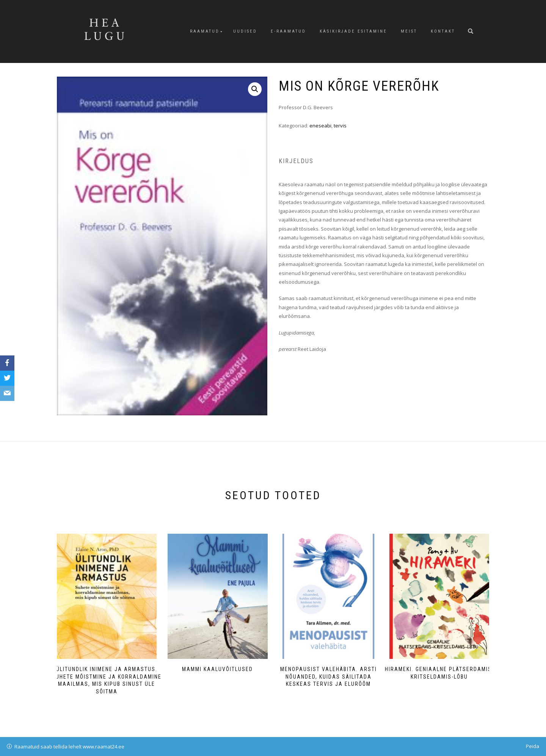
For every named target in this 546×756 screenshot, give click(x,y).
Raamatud (205, 31)
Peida (533, 746)
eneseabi (320, 126)
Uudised (245, 31)
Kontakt (443, 31)
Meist (409, 31)
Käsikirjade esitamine (353, 31)
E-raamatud (288, 31)
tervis (340, 126)
